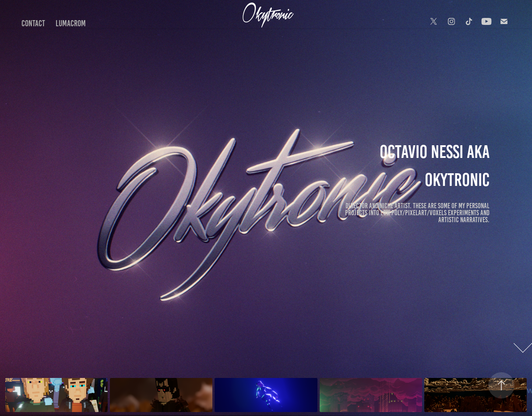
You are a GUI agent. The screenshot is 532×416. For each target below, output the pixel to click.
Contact (33, 23)
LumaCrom (71, 23)
